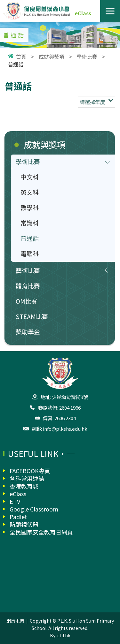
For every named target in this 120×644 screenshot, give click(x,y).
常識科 (30, 223)
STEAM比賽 (32, 316)
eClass (83, 13)
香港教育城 (24, 486)
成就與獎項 (52, 57)
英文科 (30, 192)
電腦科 (30, 253)
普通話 (30, 238)
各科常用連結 (27, 478)
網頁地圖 (15, 621)
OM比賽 (27, 301)
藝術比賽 (28, 270)
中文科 (30, 177)
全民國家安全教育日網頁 (41, 532)
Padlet (18, 517)
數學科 (30, 207)
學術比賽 (87, 57)
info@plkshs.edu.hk (65, 429)
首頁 (21, 57)
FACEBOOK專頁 (30, 471)
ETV (15, 501)
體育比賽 (28, 286)
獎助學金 (28, 332)
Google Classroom (34, 509)
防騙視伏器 (24, 524)
